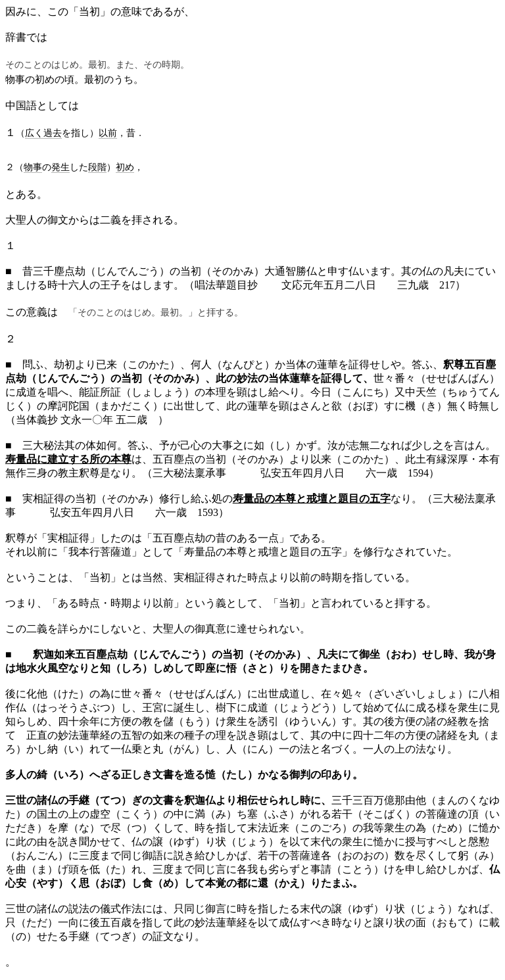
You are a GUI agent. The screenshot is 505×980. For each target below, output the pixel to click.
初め (125, 167)
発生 (60, 167)
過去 (53, 133)
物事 (33, 167)
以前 (108, 133)
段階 (97, 167)
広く (34, 133)
